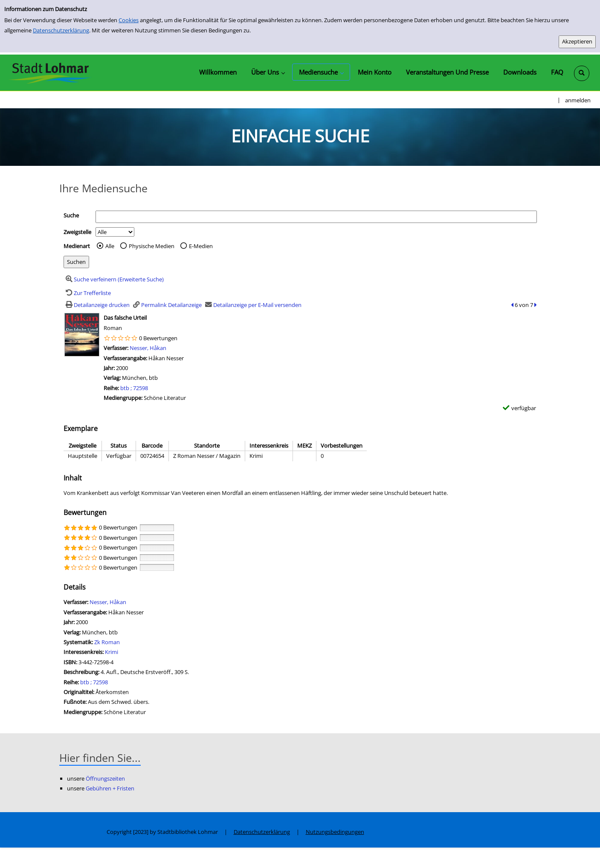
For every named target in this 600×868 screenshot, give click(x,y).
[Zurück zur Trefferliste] (87, 293)
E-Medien (201, 246)
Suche (71, 215)
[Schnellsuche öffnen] (582, 73)
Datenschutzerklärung (61, 30)
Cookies (129, 20)
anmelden (578, 100)
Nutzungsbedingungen (335, 832)
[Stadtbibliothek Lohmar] (50, 72)
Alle (110, 246)
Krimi (112, 652)
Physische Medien (152, 246)
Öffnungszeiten (105, 778)
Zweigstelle (77, 232)
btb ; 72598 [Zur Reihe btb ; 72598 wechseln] (134, 388)
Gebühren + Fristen (110, 788)
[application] (268, 72)
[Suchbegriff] (316, 217)
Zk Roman (107, 642)
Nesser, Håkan (148, 348)
